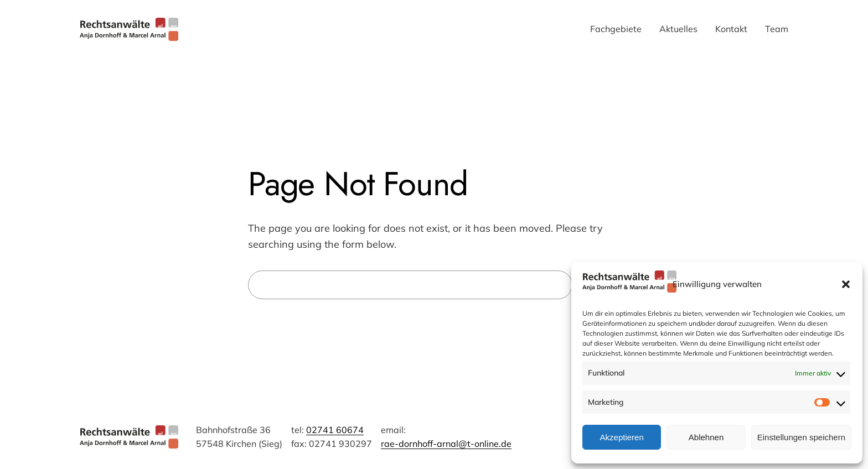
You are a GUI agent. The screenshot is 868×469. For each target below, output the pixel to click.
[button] (846, 284)
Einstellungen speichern (801, 437)
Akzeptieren (622, 437)
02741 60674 (335, 430)
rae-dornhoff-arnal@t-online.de (446, 444)
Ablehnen (706, 437)
